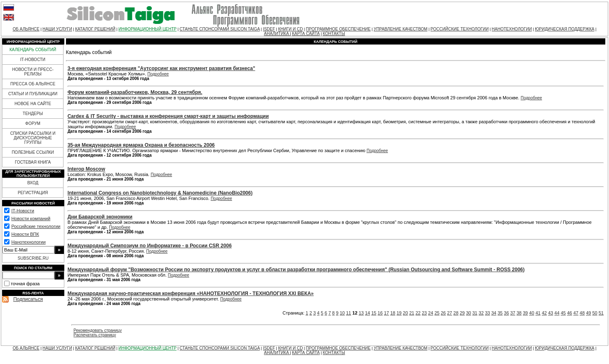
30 (468, 313)
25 (437, 313)
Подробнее (158, 74)
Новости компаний (31, 218)
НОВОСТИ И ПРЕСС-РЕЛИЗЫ (33, 72)
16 (380, 313)
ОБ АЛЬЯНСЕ (26, 29)
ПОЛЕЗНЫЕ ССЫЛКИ (33, 152)
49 (588, 313)
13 (361, 313)
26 (443, 313)
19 (399, 313)
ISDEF (269, 29)
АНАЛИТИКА (277, 34)
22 (418, 313)
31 (475, 313)
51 (601, 313)
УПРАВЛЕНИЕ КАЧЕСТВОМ (400, 29)
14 (367, 313)
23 (424, 313)
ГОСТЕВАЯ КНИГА (33, 162)
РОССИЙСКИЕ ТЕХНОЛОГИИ (460, 29)
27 (449, 313)
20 (405, 313)
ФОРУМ (33, 123)
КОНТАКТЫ (334, 34)
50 (595, 313)
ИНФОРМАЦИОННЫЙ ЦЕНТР (147, 29)
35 (500, 313)
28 (456, 313)
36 (506, 313)
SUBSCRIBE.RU (33, 258)
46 (569, 313)
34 (494, 313)
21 (411, 313)
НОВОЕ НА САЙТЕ (33, 104)
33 (487, 313)
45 (563, 313)
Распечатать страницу (95, 335)
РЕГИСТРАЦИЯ (33, 193)
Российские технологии (36, 226)
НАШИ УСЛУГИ (57, 29)
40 (531, 313)
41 (538, 313)
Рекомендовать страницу (98, 330)
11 (348, 313)
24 (430, 313)
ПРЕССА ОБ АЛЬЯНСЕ (33, 84)
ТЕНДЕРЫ (33, 114)
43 (550, 313)
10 (342, 313)
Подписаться (28, 299)
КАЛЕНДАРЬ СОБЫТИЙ (33, 50)
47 (576, 313)
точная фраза (25, 284)
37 (513, 313)
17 (386, 313)
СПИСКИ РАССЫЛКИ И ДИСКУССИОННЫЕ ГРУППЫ (33, 138)
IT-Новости (22, 211)
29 (462, 313)
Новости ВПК (25, 234)
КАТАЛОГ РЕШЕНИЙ (95, 29)
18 (393, 313)
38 (519, 313)
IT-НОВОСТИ (33, 60)
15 (374, 313)
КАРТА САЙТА (306, 34)
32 (481, 313)
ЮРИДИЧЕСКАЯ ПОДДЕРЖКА (564, 29)
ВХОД (33, 183)
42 (544, 313)
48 (582, 313)
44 (557, 313)
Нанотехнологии (28, 242)
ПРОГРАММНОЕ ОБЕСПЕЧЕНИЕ (338, 29)
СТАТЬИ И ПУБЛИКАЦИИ (33, 94)
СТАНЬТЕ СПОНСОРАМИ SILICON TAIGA (220, 29)
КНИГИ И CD (290, 29)
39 (525, 313)
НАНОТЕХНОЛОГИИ (512, 29)
